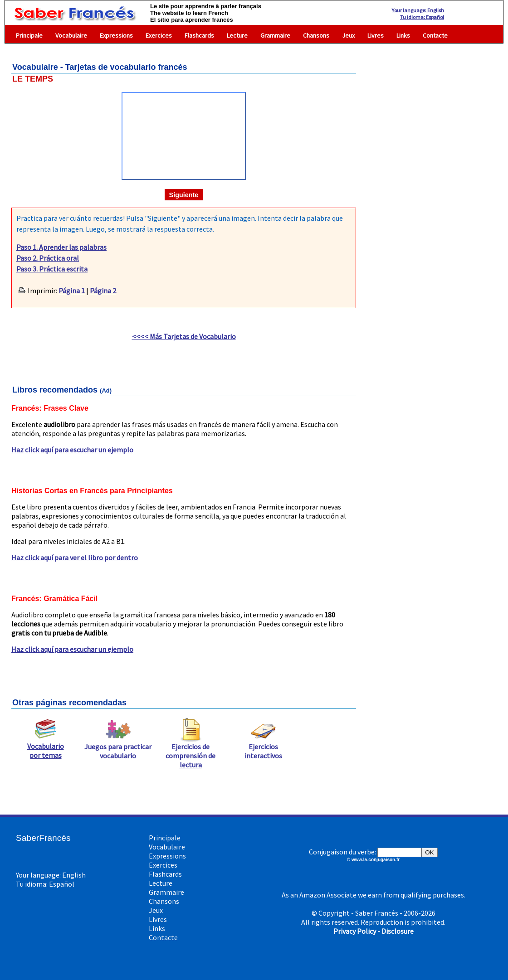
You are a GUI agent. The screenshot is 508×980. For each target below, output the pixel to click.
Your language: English (418, 10)
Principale (29, 35)
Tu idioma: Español (422, 17)
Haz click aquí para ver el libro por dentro (75, 558)
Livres (376, 35)
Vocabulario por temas (46, 747)
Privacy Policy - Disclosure (374, 931)
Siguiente (184, 195)
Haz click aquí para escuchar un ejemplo (72, 450)
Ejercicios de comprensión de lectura (190, 752)
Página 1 (72, 291)
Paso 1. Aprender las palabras (61, 247)
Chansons (316, 35)
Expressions (116, 35)
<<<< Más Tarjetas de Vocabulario (184, 336)
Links (403, 35)
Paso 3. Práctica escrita (52, 269)
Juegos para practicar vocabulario (118, 747)
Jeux (348, 35)
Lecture (237, 35)
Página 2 (103, 291)
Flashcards (199, 35)
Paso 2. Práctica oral (48, 258)
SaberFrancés (43, 838)
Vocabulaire (71, 35)
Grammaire (275, 35)
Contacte (435, 35)
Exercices (159, 35)
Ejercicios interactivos (263, 747)
